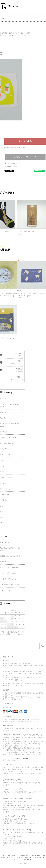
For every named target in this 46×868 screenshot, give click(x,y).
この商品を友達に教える (15, 163)
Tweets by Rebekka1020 (23, 758)
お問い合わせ (24, 856)
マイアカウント (13, 856)
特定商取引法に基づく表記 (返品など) (17, 147)
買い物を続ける (12, 167)
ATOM (29, 860)
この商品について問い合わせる (25, 157)
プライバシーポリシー (37, 856)
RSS (25, 860)
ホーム (4, 856)
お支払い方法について (8, 858)
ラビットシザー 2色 (26, 231)
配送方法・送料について (26, 858)
